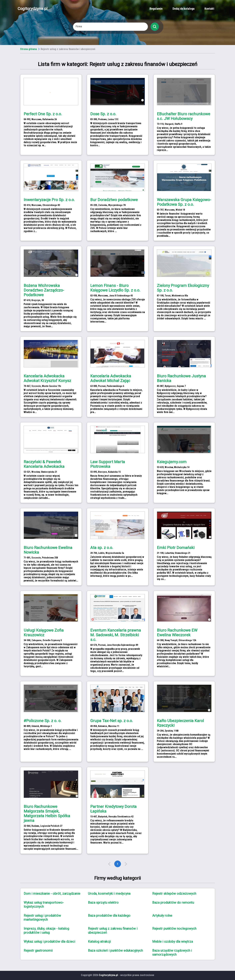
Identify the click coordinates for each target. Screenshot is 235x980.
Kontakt (209, 9)
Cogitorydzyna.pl (33, 9)
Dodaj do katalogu (184, 9)
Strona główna (28, 49)
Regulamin (156, 9)
